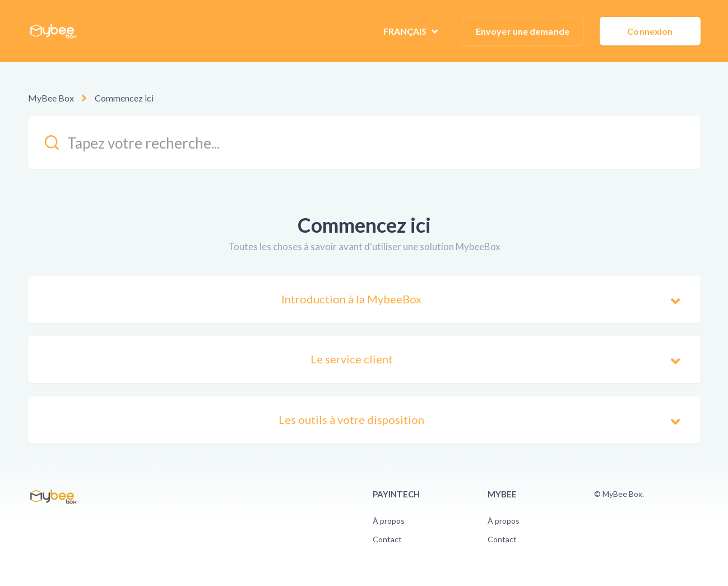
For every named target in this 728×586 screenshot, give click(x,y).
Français (406, 31)
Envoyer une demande (523, 31)
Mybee (502, 494)
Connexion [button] (650, 31)
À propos (389, 521)
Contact (387, 539)
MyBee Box (51, 98)
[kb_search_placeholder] (364, 143)
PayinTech (396, 494)
